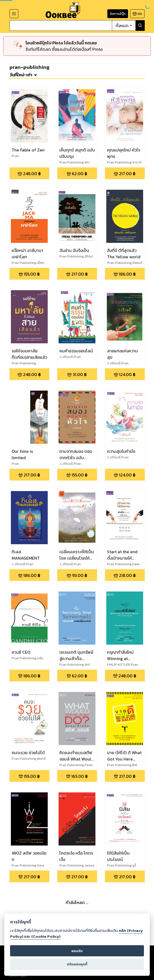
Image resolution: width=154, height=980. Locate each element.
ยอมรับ (77, 951)
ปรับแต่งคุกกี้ (77, 964)
